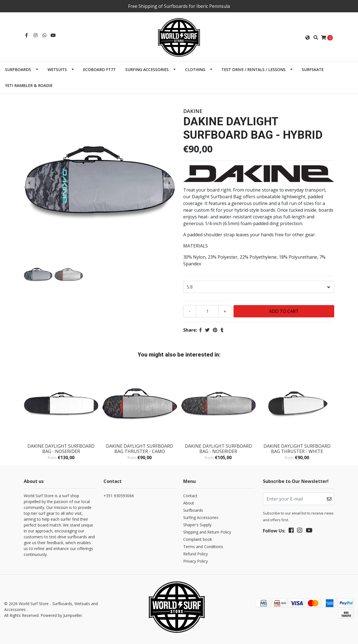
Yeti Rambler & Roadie (29, 85)
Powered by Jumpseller (61, 615)
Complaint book (198, 539)
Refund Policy (196, 554)
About (189, 503)
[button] (308, 37)
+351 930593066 (119, 496)
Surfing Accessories (147, 69)
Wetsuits (57, 69)
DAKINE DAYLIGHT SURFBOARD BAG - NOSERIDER (61, 449)
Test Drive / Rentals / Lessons (254, 69)
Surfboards (18, 69)
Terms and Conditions (203, 547)
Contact (190, 496)
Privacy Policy (196, 561)
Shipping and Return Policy (207, 532)
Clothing (195, 69)
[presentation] (29, 183)
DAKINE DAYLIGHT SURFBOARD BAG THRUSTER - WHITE (297, 449)
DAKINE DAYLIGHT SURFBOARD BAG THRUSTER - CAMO (140, 449)
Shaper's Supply (197, 525)
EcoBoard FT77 (99, 69)
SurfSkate (313, 69)
